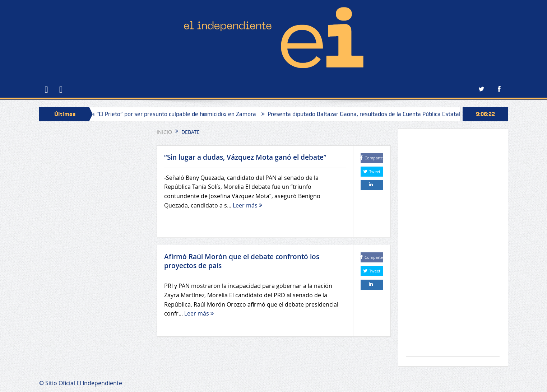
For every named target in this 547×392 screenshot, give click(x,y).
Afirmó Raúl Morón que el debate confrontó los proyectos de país (242, 261)
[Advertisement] (453, 246)
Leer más (247, 205)
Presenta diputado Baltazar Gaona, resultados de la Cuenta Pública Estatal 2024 (374, 114)
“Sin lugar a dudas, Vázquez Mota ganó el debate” (245, 157)
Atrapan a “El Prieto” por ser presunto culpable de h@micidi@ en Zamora (166, 114)
